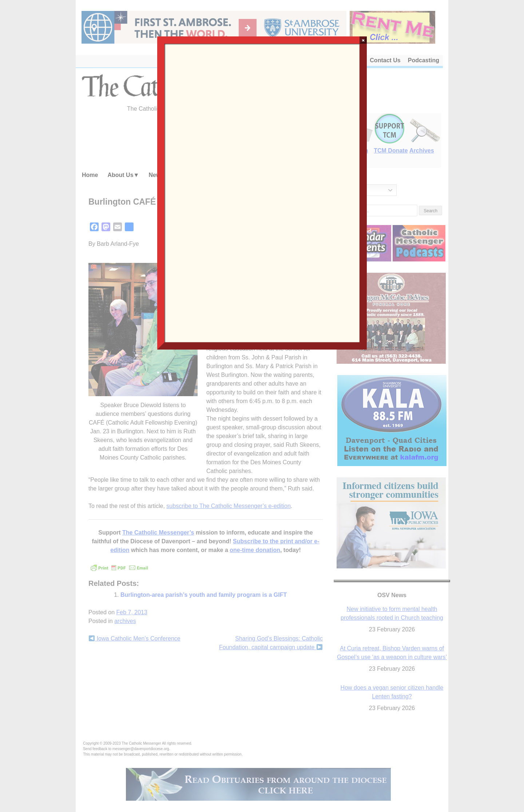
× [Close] (363, 40)
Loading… (262, 192)
